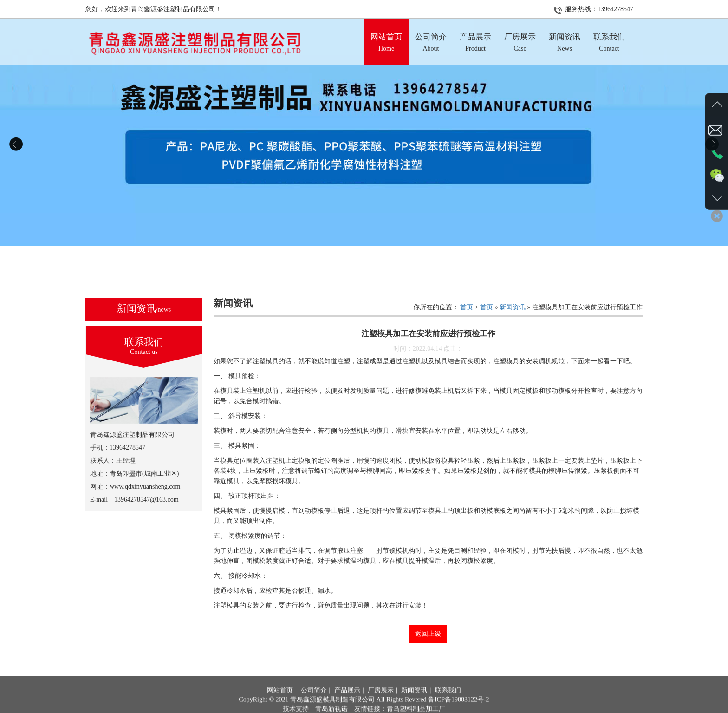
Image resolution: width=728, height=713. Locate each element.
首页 (467, 307)
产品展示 (347, 703)
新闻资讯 (513, 307)
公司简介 (314, 703)
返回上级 (428, 634)
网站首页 (280, 703)
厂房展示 (381, 703)
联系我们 (448, 703)
